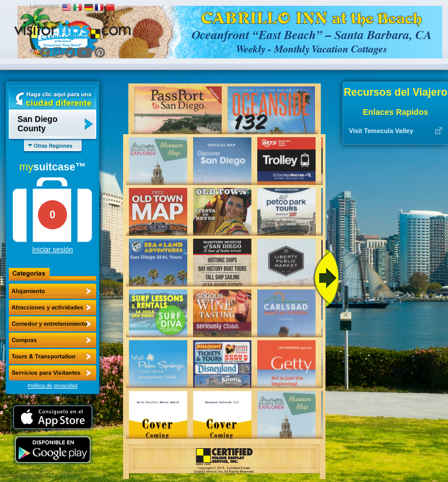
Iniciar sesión (52, 250)
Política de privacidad (52, 386)
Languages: (45, 6)
